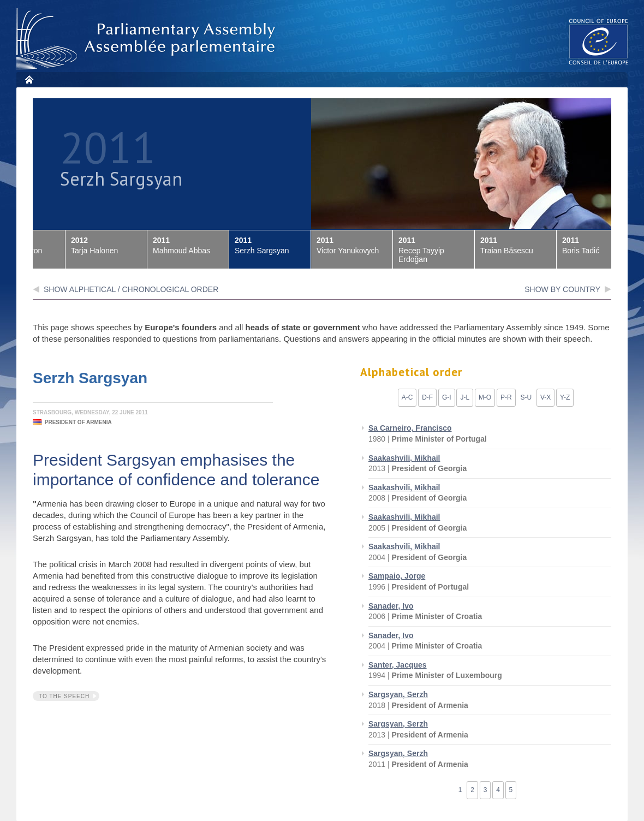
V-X (545, 397)
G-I (447, 397)
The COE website (599, 41)
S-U (526, 397)
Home (29, 79)
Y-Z (565, 397)
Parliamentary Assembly (148, 39)
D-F (427, 397)
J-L (465, 397)
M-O (485, 397)
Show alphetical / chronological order (131, 289)
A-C (407, 397)
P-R (506, 397)
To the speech (64, 696)
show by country (562, 289)
